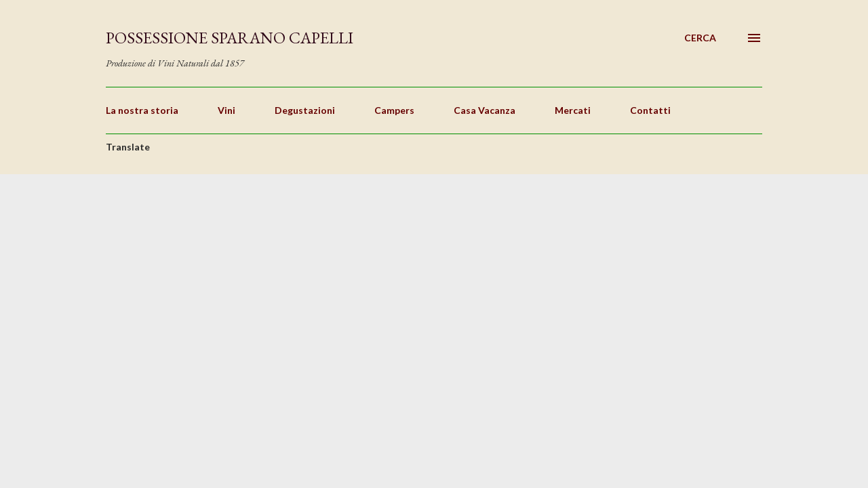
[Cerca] (700, 38)
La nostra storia (142, 110)
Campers (394, 110)
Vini (226, 110)
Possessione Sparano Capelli (230, 38)
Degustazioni (305, 110)
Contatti (650, 110)
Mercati (573, 110)
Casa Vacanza (485, 110)
